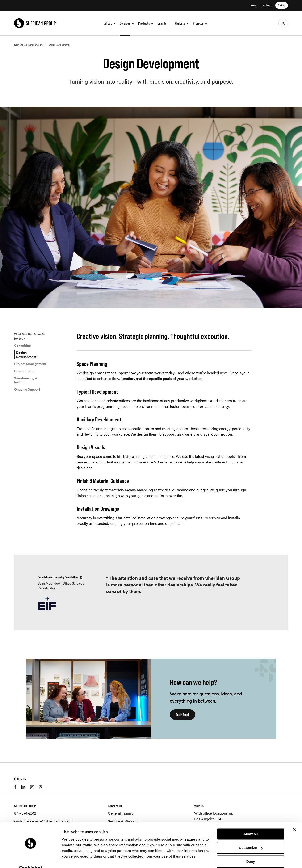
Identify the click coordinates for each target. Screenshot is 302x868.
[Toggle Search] (283, 23)
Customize (251, 837)
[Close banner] (295, 819)
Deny (251, 851)
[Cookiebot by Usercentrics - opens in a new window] (31, 859)
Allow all (251, 823)
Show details (73, 859)
